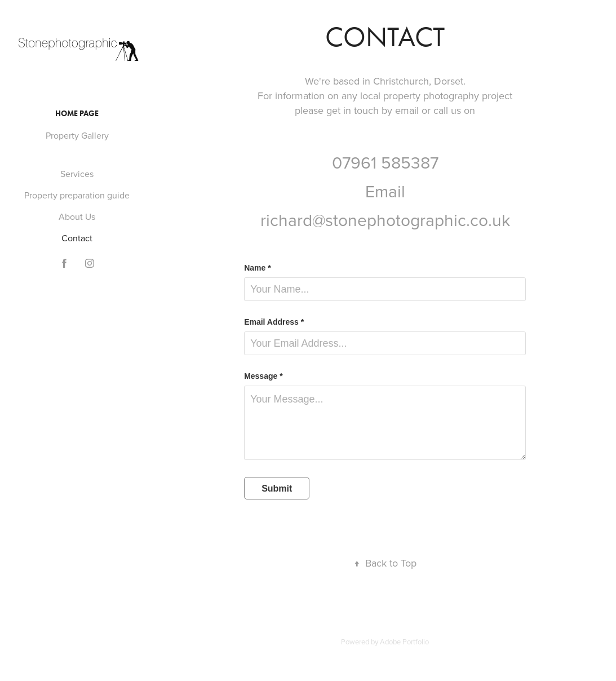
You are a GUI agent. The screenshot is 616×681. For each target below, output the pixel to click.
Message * (263, 376)
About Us (77, 216)
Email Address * (274, 322)
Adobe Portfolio (404, 642)
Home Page (77, 114)
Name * (257, 268)
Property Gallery (77, 135)
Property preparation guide (77, 195)
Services (77, 174)
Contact (77, 238)
